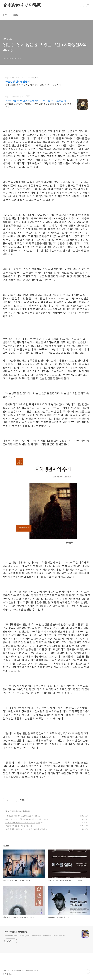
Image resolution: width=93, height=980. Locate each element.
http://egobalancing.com (15, 97)
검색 (82, 5)
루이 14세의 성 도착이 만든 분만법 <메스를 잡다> (26, 819)
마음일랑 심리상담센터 (18, 81)
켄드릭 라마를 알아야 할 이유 (18, 826)
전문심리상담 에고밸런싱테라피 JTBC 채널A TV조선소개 (36, 101)
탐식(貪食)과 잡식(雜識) (22, 5)
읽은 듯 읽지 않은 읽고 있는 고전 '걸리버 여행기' (25, 829)
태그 (5, 15)
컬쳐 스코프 (10, 811)
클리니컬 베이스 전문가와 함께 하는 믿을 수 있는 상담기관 (33, 85)
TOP (88, 972)
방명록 (16, 15)
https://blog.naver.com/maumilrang (19, 78)
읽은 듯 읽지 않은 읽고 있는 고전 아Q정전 (23, 823)
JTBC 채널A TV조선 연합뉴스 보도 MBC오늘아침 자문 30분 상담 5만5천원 (38, 106)
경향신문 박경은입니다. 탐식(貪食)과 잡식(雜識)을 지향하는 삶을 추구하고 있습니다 (35, 935)
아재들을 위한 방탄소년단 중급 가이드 (21, 816)
